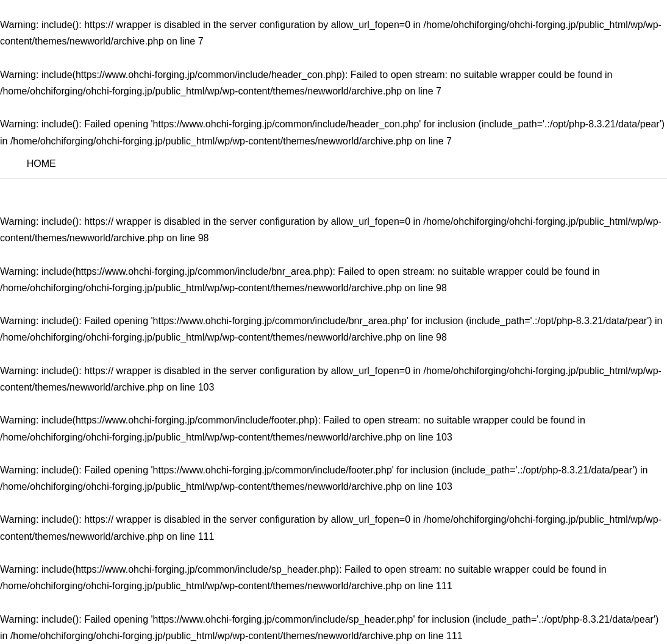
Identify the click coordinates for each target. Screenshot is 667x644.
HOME (41, 164)
